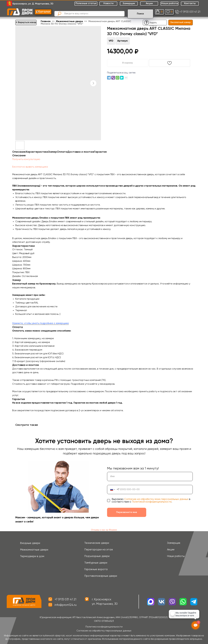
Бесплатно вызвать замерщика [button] (30, 167)
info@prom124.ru (66, 605)
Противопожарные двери (101, 576)
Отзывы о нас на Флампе (104, 530)
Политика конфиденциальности (104, 627)
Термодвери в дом (32, 556)
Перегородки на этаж (99, 550)
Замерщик (174, 543)
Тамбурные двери (96, 563)
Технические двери (97, 543)
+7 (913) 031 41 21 (190, 12)
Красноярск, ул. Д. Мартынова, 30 (33, 4)
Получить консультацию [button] (26, 159)
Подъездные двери (97, 556)
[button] (147, 23)
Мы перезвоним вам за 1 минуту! (133, 469)
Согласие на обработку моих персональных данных (156, 499)
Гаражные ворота (96, 569)
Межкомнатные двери (70, 21)
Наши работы (176, 556)
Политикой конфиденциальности (152, 502)
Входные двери (30, 543)
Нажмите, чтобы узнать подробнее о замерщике (41, 323)
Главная (46, 21)
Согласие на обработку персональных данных (104, 631)
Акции (171, 550)
